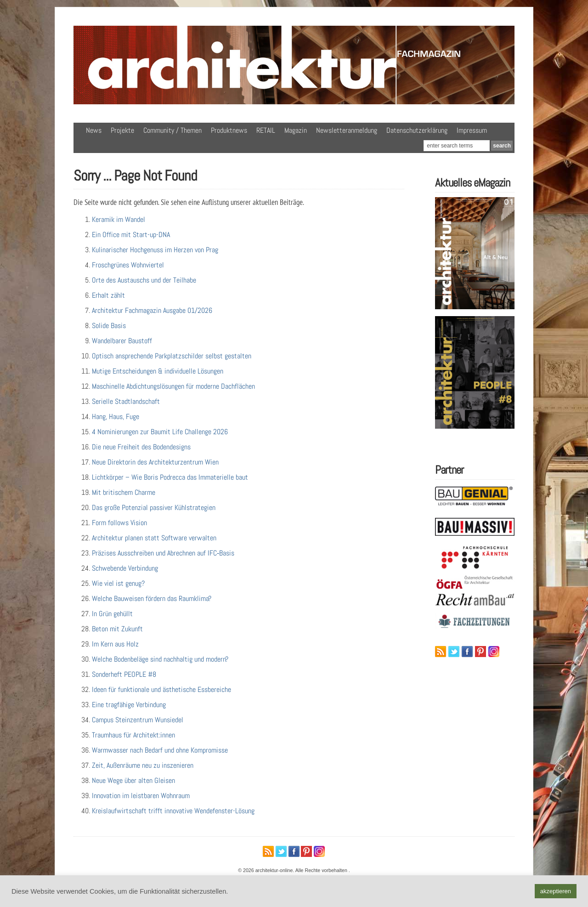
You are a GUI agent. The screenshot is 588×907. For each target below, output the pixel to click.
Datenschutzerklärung (417, 130)
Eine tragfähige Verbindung (129, 705)
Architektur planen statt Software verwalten (154, 538)
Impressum (472, 130)
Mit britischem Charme (124, 492)
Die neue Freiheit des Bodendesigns (141, 447)
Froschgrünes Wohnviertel (128, 265)
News (94, 130)
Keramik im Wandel (119, 219)
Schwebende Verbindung (125, 568)
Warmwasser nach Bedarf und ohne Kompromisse (160, 750)
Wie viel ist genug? (118, 583)
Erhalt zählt (108, 295)
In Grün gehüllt (112, 614)
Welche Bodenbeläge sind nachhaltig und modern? (160, 659)
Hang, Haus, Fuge (116, 417)
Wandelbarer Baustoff (122, 341)
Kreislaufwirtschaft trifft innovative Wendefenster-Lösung (173, 811)
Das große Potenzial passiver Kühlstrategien (154, 507)
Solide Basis (109, 326)
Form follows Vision (119, 523)
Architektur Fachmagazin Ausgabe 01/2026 (152, 310)
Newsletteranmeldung (347, 130)
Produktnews (229, 130)
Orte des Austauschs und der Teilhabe (144, 280)
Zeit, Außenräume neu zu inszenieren (143, 765)
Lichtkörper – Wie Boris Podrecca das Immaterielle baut (170, 477)
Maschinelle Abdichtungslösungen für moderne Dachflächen (173, 386)
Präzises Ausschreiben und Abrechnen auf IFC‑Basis (163, 553)
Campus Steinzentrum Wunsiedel (138, 720)
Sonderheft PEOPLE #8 (124, 674)
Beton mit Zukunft (117, 629)
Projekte (122, 130)
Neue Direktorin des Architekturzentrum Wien (155, 462)
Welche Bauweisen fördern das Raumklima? (152, 598)
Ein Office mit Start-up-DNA (131, 235)
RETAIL (266, 130)
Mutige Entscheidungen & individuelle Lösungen (158, 371)
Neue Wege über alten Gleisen (133, 780)
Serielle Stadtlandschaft (126, 401)
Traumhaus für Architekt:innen (133, 735)
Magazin (296, 130)
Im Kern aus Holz (115, 644)
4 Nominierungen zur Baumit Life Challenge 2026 (160, 432)
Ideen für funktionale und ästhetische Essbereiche (161, 689)
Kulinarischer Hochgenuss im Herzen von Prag (155, 250)
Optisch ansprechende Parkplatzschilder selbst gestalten (172, 356)
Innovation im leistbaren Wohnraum (141, 796)
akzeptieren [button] (556, 891)
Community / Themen (172, 130)
